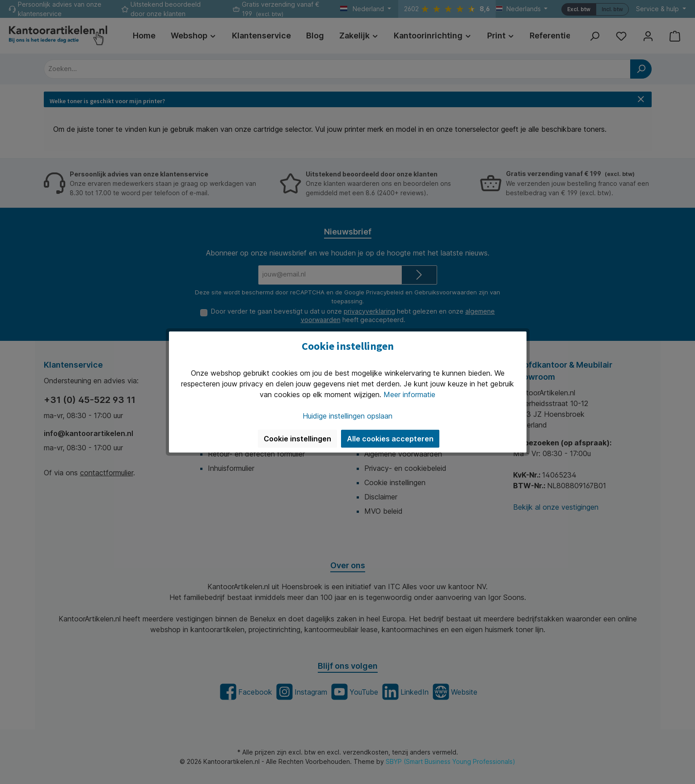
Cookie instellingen (297, 439)
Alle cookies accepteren (390, 439)
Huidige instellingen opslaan (347, 416)
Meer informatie (409, 394)
